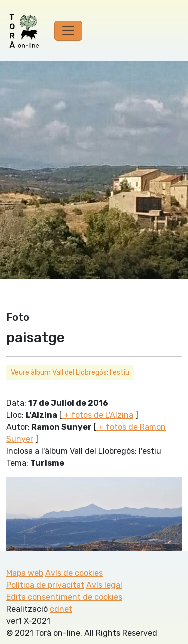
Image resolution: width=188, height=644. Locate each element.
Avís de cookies (74, 573)
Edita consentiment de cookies (64, 597)
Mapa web (25, 573)
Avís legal (104, 585)
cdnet (61, 609)
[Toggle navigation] (68, 31)
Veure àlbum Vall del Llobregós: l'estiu (70, 373)
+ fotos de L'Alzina (98, 415)
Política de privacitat (45, 585)
